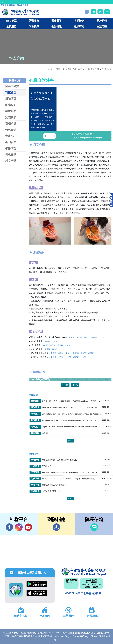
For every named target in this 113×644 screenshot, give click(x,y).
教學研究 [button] (79, 26)
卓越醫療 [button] (79, 21)
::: (3, 2)
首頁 (50, 69)
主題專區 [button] (102, 26)
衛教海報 (35, 460)
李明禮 (53, 353)
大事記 (9, 136)
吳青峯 (60, 345)
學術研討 (11, 148)
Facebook (9, 527)
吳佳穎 (102, 337)
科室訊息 (11, 111)
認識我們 (11, 117)
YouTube (28, 527)
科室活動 (11, 161)
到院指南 (56, 527)
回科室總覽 (12, 86)
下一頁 (75, 385)
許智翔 (68, 345)
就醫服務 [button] (34, 21)
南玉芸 (87, 337)
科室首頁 (107, 69)
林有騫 (72, 337)
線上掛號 (50, 136)
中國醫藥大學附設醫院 (83, 572)
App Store (37, 593)
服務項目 (11, 99)
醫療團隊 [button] (56, 21)
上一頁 (65, 385)
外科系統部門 (75, 69)
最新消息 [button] (11, 26)
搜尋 (87, 12)
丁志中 (68, 353)
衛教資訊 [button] (34, 26)
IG (19, 527)
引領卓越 (11, 123)
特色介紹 (11, 130)
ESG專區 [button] (11, 21)
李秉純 (79, 337)
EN (107, 12)
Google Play (37, 584)
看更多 (70, 441)
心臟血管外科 (92, 69)
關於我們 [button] (102, 21)
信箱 (94, 527)
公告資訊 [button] (56, 26)
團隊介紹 (11, 105)
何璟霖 (94, 337)
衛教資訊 (11, 155)
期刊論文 (11, 142)
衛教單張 (35, 466)
